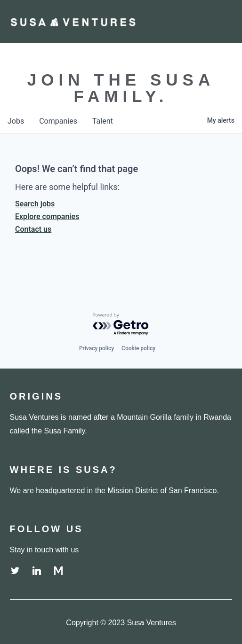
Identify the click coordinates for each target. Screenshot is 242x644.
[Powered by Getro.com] (121, 325)
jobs (16, 121)
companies (58, 121)
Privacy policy (97, 348)
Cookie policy (138, 348)
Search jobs (35, 204)
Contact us (33, 229)
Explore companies (47, 216)
